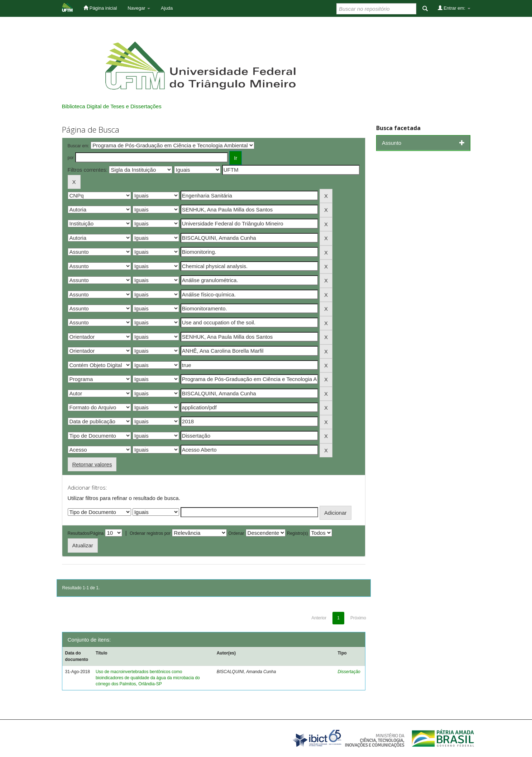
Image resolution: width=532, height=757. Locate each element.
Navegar (139, 8)
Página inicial (100, 8)
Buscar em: (79, 146)
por (71, 158)
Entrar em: (454, 8)
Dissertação (349, 672)
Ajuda (167, 8)
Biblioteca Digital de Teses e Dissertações (112, 106)
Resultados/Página (86, 533)
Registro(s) (298, 533)
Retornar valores (92, 464)
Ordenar (236, 533)
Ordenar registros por (150, 533)
